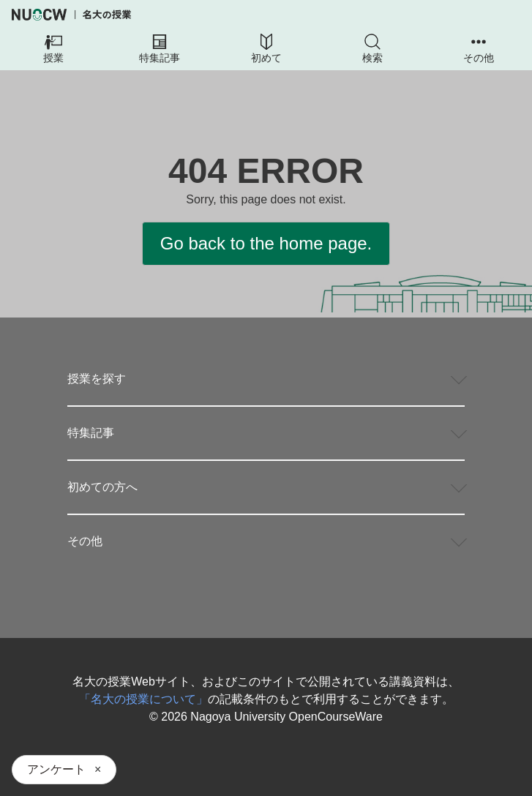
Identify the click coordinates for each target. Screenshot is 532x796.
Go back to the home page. (266, 243)
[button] (53, 50)
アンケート (56, 769)
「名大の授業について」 (143, 699)
